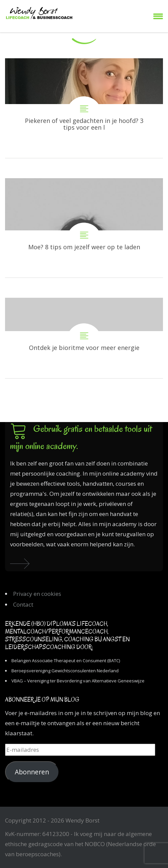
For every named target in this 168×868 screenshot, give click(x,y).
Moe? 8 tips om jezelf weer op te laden (84, 228)
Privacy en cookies (37, 594)
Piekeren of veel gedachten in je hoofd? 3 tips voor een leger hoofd (84, 108)
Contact (23, 604)
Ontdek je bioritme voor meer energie (84, 338)
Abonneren (32, 772)
